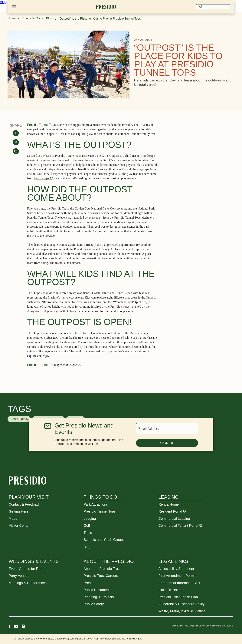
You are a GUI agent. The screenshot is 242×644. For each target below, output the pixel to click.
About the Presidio (109, 561)
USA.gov (137, 639)
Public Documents (97, 590)
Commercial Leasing (174, 519)
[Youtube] (16, 627)
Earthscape (42, 178)
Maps (13, 519)
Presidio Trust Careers (101, 576)
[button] (19, 419)
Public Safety (94, 604)
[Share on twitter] (16, 142)
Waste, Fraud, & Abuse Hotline (182, 611)
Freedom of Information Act (179, 583)
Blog (49, 18)
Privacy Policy (203, 626)
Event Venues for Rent (26, 569)
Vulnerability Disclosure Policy (182, 604)
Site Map (216, 626)
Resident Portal (173, 511)
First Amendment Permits (178, 576)
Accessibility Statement (176, 569)
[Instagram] (23, 627)
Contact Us (228, 626)
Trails (88, 533)
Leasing (169, 497)
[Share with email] (16, 151)
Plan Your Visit (29, 497)
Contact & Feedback (24, 504)
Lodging (90, 519)
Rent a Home (169, 504)
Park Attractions (96, 504)
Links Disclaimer (171, 590)
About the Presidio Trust (102, 569)
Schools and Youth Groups (104, 540)
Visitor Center (19, 526)
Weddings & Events (34, 561)
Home (12, 18)
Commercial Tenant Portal (181, 526)
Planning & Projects (99, 597)
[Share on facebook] (16, 133)
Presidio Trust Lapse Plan (178, 597)
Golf (87, 526)
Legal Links (173, 561)
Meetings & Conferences (28, 583)
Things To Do (31, 18)
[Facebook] (10, 627)
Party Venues (19, 576)
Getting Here (18, 511)
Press (88, 583)
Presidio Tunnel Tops (41, 125)
